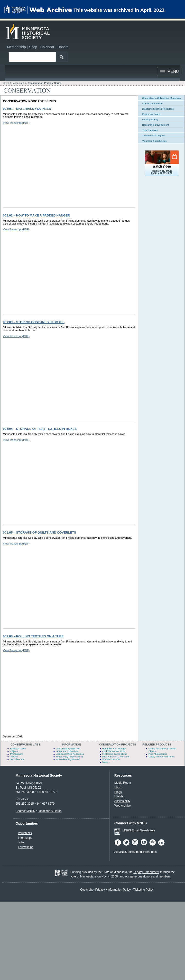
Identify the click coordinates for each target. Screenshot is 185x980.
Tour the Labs (17, 759)
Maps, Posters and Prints (162, 757)
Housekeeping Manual (68, 759)
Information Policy (120, 890)
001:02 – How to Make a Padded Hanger (36, 215)
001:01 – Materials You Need (27, 109)
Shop (33, 47)
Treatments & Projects (154, 136)
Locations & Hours (50, 811)
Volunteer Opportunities (154, 141)
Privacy (100, 890)
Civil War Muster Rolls (114, 751)
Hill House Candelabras (115, 754)
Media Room (123, 783)
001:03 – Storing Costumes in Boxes (34, 322)
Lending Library (150, 119)
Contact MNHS (25, 811)
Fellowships (26, 847)
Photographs (17, 754)
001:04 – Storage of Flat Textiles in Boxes (40, 429)
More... (106, 762)
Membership (16, 47)
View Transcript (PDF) (16, 123)
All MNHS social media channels (135, 852)
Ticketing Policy (143, 890)
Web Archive (123, 806)
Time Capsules (150, 130)
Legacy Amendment (146, 872)
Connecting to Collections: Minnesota (161, 98)
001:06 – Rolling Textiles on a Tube (33, 636)
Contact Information (152, 103)
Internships (25, 838)
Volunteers (25, 833)
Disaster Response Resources (158, 109)
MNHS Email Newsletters (139, 830)
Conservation (19, 83)
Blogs (118, 792)
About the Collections (67, 751)
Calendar (47, 47)
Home (6, 83)
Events (119, 796)
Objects (14, 751)
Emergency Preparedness (70, 757)
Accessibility (122, 801)
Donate (63, 47)
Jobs (21, 842)
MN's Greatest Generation (116, 757)
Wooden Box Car (111, 759)
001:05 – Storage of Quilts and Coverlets (40, 532)
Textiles (14, 757)
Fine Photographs (158, 754)
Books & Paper (18, 749)
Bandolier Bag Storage (114, 749)
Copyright (86, 890)
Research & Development (155, 125)
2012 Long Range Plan (68, 749)
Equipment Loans (151, 114)
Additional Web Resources (70, 754)
